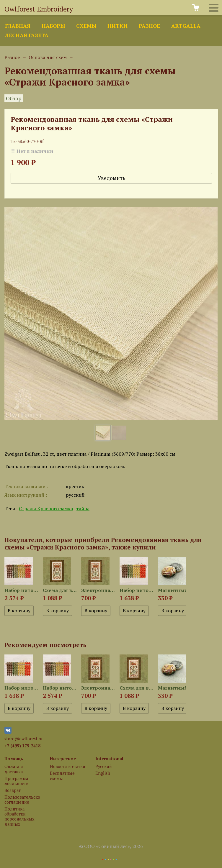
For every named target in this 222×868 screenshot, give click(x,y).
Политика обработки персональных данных (19, 817)
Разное (149, 26)
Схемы (86, 26)
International (109, 759)
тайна (83, 508)
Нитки (117, 26)
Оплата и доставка (14, 769)
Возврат (13, 790)
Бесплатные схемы (62, 776)
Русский (104, 766)
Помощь (14, 759)
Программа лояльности (17, 781)
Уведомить (111, 178)
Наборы (53, 26)
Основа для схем (48, 57)
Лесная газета (27, 35)
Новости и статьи (68, 766)
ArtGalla (186, 26)
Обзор (14, 98)
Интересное (63, 759)
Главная (18, 26)
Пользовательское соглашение (22, 800)
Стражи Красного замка (46, 508)
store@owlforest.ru (23, 739)
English (103, 773)
